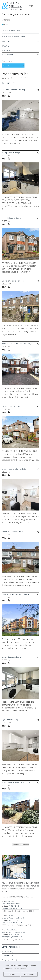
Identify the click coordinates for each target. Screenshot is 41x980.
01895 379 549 (14, 906)
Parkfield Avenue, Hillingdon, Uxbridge (17, 344)
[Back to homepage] (14, 6)
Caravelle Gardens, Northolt (13, 281)
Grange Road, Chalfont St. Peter (14, 469)
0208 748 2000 (12, 916)
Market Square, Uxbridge (12, 657)
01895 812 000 (12, 930)
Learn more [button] (22, 969)
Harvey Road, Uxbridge (11, 152)
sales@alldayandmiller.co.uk (11, 904)
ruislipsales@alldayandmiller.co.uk (13, 932)
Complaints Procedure (12, 947)
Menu (37, 5)
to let (6, 24)
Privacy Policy (8, 951)
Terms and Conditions (11, 960)
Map (11, 78)
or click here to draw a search (13, 37)
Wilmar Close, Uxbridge (11, 406)
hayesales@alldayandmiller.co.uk (13, 918)
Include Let (8, 61)
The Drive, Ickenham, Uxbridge (14, 90)
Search (6, 65)
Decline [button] (12, 974)
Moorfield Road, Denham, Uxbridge (16, 594)
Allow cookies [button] (29, 974)
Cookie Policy (8, 956)
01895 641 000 (12, 901)
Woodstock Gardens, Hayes (13, 532)
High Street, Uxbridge (10, 720)
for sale (7, 20)
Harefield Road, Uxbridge (12, 218)
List (8, 78)
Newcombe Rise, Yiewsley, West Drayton (17, 782)
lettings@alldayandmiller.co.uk (12, 908)
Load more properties (20, 845)
